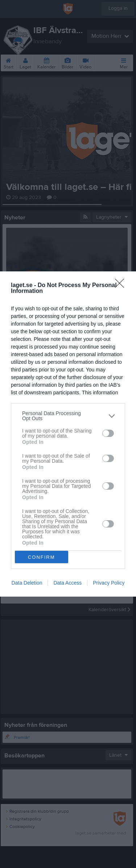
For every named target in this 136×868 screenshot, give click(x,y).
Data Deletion (27, 583)
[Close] (122, 286)
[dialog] (68, 434)
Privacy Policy (109, 583)
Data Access (67, 583)
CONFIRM (42, 557)
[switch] (108, 433)
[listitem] (68, 416)
